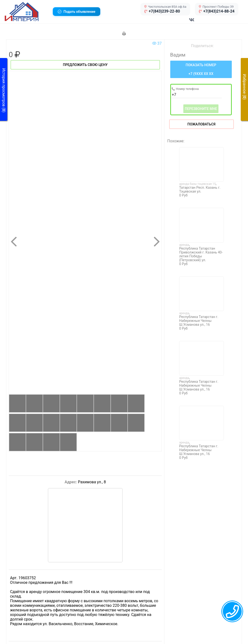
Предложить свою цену (85, 65)
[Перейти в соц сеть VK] (192, 22)
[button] (27, 12)
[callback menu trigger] (232, 611)
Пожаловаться (201, 124)
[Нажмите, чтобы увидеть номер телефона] (201, 69)
